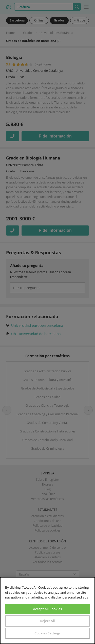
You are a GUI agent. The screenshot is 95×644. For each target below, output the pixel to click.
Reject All (47, 621)
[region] (48, 611)
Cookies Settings (48, 633)
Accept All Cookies (47, 609)
